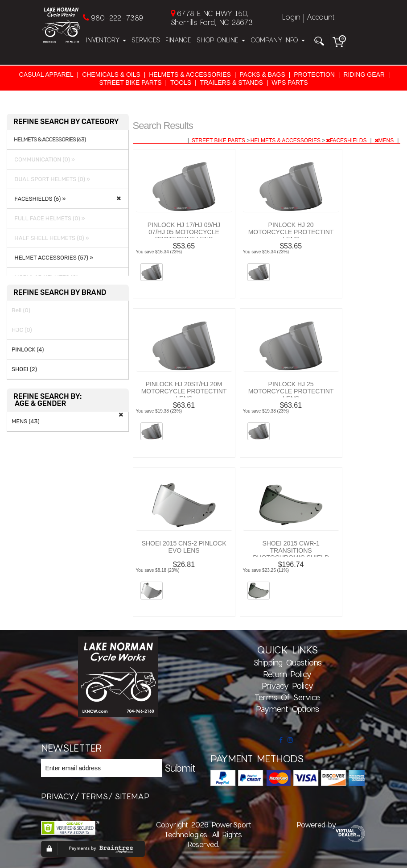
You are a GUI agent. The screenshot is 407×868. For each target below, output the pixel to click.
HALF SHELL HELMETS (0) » (50, 238)
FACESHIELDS (347, 141)
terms (95, 796)
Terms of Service (287, 697)
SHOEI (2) (24, 369)
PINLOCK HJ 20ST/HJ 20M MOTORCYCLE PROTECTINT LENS (184, 391)
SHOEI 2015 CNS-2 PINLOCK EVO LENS (184, 547)
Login (291, 17)
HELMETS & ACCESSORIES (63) (50, 140)
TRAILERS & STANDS (232, 83)
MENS (385, 141)
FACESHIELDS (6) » (39, 199)
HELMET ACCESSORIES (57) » (52, 258)
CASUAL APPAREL (46, 74)
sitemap (132, 796)
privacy (58, 796)
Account (321, 17)
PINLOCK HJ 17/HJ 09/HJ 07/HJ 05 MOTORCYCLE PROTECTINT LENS (184, 232)
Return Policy (287, 674)
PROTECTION (314, 74)
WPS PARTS (290, 83)
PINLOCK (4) (28, 349)
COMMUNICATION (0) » (43, 159)
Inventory (106, 40)
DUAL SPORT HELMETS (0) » (51, 179)
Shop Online (221, 40)
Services (146, 40)
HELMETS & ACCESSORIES (190, 74)
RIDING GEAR (364, 74)
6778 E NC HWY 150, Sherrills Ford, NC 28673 (212, 18)
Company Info (278, 40)
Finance (178, 40)
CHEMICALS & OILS (111, 74)
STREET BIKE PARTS (130, 83)
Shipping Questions (288, 662)
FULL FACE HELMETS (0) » (48, 218)
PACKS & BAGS (262, 74)
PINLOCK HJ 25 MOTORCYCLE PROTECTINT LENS (291, 391)
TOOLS (181, 83)
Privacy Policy (288, 686)
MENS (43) (26, 421)
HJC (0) (22, 330)
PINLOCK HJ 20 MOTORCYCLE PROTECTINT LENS (291, 232)
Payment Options (288, 709)
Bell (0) (21, 310)
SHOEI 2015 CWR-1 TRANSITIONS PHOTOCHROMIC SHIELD (291, 550)
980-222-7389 (117, 18)
